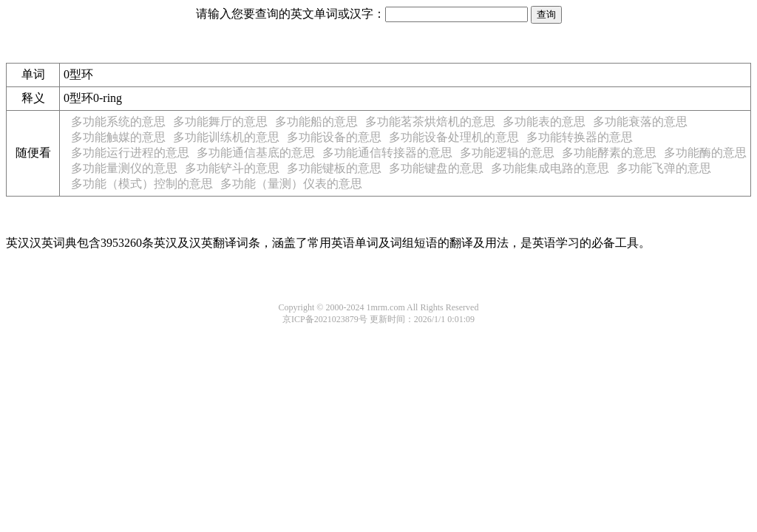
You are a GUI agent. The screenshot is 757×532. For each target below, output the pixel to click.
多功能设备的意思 (334, 137)
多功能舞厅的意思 (220, 122)
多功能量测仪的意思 (124, 168)
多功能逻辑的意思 (507, 153)
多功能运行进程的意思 (130, 153)
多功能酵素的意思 (609, 153)
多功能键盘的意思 (436, 168)
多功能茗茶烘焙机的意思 (430, 122)
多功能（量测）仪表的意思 (291, 184)
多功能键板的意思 (334, 168)
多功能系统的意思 (118, 122)
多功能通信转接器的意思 (387, 153)
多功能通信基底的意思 (256, 153)
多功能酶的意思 (705, 153)
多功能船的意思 (316, 122)
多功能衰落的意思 (640, 122)
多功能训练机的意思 (226, 137)
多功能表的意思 (544, 122)
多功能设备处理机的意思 (454, 137)
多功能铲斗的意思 (232, 168)
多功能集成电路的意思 (550, 168)
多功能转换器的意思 (580, 137)
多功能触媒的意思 (118, 137)
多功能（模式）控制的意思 (142, 184)
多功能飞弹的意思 (664, 168)
